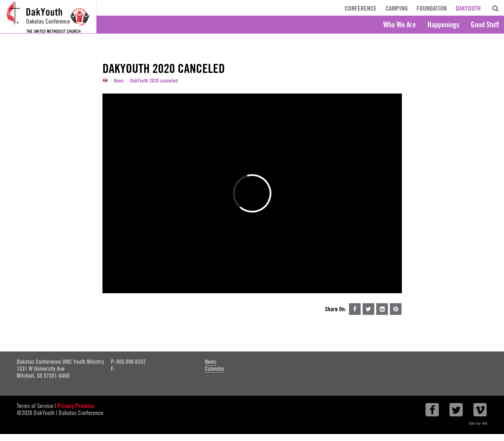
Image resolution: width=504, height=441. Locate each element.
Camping (397, 8)
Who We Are (400, 24)
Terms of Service (35, 406)
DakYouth (468, 8)
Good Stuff (485, 24)
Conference (361, 8)
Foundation (432, 8)
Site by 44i (478, 423)
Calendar (215, 369)
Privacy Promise (76, 406)
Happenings (443, 24)
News (119, 81)
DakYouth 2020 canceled (154, 81)
